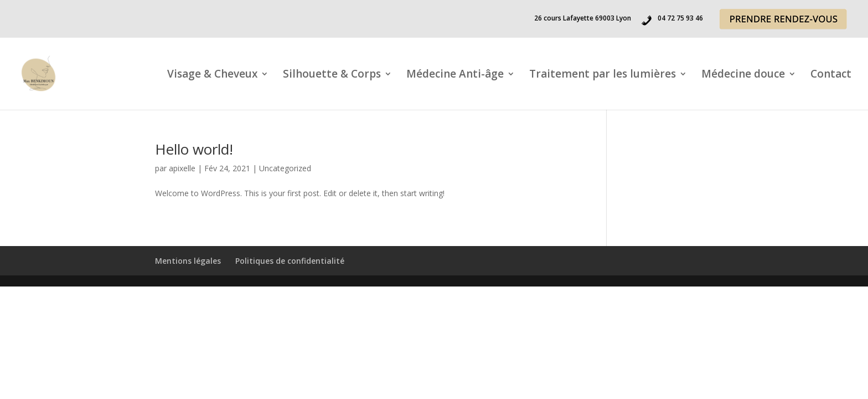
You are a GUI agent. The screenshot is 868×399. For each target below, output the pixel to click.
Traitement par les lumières (603, 75)
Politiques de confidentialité (290, 261)
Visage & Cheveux (212, 75)
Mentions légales (188, 261)
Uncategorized (285, 168)
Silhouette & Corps (332, 75)
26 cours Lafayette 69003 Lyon (583, 19)
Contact (831, 75)
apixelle (182, 168)
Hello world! (194, 149)
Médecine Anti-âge (455, 75)
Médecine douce (743, 75)
